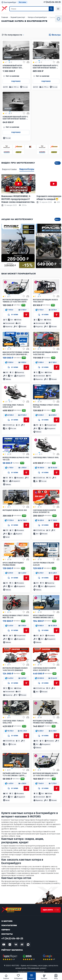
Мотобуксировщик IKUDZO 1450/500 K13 (45, 353)
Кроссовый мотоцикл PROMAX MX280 (13, 564)
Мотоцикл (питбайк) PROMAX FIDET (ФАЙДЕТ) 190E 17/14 (46, 722)
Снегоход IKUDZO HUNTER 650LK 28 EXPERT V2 (44, 511)
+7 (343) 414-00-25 (52, 2)
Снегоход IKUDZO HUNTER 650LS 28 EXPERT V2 (44, 669)
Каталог (32, 977)
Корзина (44, 977)
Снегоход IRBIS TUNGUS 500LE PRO (13, 722)
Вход (56, 977)
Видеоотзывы (9, 169)
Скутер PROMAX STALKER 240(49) (44, 564)
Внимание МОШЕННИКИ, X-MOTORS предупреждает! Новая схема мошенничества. (18, 199)
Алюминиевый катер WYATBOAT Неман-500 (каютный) (12, 67)
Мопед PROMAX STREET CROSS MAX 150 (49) (16, 616)
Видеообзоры (27, 169)
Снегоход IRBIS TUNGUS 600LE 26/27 (13, 406)
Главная (6, 977)
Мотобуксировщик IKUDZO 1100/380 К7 (45, 301)
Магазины (22, 2)
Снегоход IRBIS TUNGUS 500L (46, 457)
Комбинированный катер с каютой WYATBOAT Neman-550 (45, 67)
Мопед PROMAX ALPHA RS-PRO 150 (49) (16, 459)
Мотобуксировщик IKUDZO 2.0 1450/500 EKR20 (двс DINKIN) (45, 774)
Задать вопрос (48, 910)
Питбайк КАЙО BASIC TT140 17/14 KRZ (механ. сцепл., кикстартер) (15, 774)
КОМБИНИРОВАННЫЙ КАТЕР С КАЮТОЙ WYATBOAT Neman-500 (15, 118)
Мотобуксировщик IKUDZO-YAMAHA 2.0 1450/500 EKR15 (15, 301)
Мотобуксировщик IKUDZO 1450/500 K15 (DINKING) (15, 669)
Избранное (19, 977)
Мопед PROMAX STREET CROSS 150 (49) (46, 406)
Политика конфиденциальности (31, 972)
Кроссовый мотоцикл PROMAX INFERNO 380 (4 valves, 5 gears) (43, 617)
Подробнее (16, 81)
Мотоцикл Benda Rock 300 (15, 510)
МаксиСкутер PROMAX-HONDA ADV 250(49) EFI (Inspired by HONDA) (16, 353)
